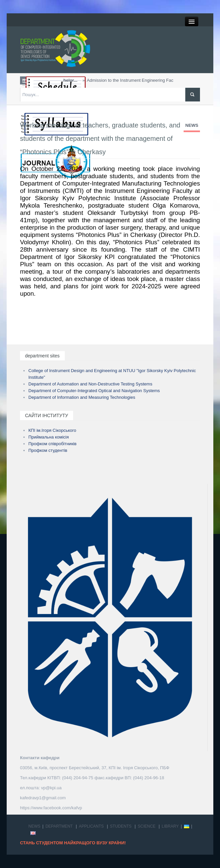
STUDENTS (121, 826)
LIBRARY (170, 826)
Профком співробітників (52, 444)
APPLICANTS (91, 826)
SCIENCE (146, 826)
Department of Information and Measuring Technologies (82, 397)
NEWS (192, 125)
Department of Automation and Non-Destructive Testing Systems (90, 384)
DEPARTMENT (59, 826)
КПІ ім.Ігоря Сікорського (52, 430)
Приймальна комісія (49, 437)
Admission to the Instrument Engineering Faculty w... (123, 80)
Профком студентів (48, 450)
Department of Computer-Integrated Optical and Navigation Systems (94, 391)
